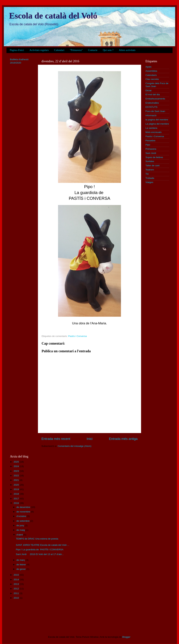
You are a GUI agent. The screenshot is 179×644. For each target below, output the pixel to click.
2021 (17, 480)
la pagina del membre (157, 120)
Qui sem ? (108, 50)
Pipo (148, 145)
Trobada (150, 178)
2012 (17, 589)
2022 (17, 476)
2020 (17, 485)
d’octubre (22, 516)
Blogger (126, 637)
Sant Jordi (151, 153)
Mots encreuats (153, 132)
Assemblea (151, 71)
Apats (148, 67)
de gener (21, 569)
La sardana (151, 128)
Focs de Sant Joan (155, 111)
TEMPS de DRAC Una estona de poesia (37, 539)
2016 (17, 503)
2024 (17, 466)
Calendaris (151, 75)
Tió (147, 174)
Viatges (149, 182)
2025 (17, 462)
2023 (17, 471)
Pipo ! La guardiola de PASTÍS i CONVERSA (40, 550)
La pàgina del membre (157, 124)
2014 (17, 580)
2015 (17, 575)
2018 (17, 494)
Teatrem (150, 170)
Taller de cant (152, 165)
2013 (17, 584)
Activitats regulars (39, 50)
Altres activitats (127, 50)
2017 (17, 499)
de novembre (24, 512)
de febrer (22, 565)
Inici (90, 439)
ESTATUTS (151, 107)
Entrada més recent (56, 439)
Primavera (151, 149)
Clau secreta (152, 79)
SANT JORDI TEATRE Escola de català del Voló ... (43, 545)
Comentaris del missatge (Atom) (75, 446)
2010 (17, 598)
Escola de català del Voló (53, 16)
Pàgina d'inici (17, 50)
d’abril (20, 535)
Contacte (93, 50)
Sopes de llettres (154, 157)
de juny (21, 525)
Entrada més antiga (123, 439)
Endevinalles (152, 103)
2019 (17, 489)
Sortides (150, 161)
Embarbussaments (155, 99)
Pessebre (150, 141)
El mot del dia (153, 94)
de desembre (24, 507)
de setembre (23, 521)
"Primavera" (76, 50)
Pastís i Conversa (77, 336)
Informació (151, 115)
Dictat (148, 90)
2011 (17, 593)
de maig (21, 530)
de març (21, 560)
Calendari (59, 50)
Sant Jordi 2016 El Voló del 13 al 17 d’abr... (40, 554)
